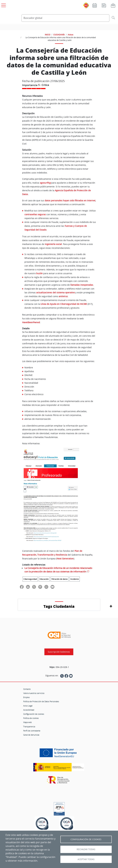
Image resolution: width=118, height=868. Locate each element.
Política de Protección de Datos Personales (41, 701)
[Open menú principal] (3, 5)
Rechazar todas (86, 849)
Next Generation (65, 559)
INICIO (48, 35)
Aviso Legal (28, 706)
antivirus (63, 296)
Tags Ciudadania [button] (59, 606)
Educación (44, 579)
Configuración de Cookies (86, 839)
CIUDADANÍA (59, 35)
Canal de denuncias (31, 735)
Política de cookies (31, 718)
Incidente (75, 579)
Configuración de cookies (34, 714)
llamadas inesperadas (82, 285)
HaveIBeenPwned (31, 322)
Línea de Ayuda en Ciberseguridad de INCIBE (64, 304)
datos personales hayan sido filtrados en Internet (70, 200)
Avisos (71, 35)
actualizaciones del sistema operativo (56, 292)
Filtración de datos (60, 579)
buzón (39, 273)
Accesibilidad (29, 710)
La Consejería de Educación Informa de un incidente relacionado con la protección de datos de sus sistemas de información (58, 570)
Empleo (26, 697)
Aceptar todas (86, 859)
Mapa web (27, 722)
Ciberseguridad (30, 579)
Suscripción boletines (59, 652)
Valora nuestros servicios (34, 693)
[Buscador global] (65, 18)
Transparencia (29, 727)
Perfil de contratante (32, 731)
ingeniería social (53, 244)
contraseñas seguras (35, 214)
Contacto (27, 689)
